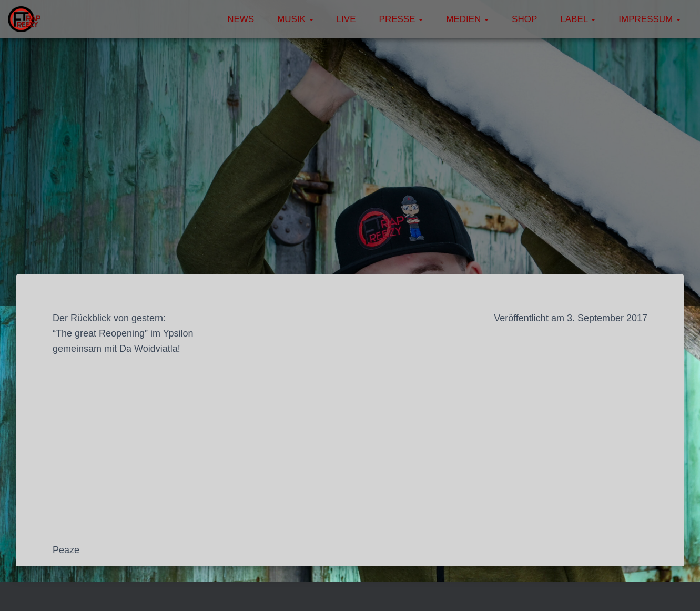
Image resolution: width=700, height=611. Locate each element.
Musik (295, 19)
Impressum (650, 19)
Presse (401, 19)
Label (578, 19)
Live (346, 19)
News (241, 19)
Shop (524, 19)
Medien (467, 19)
